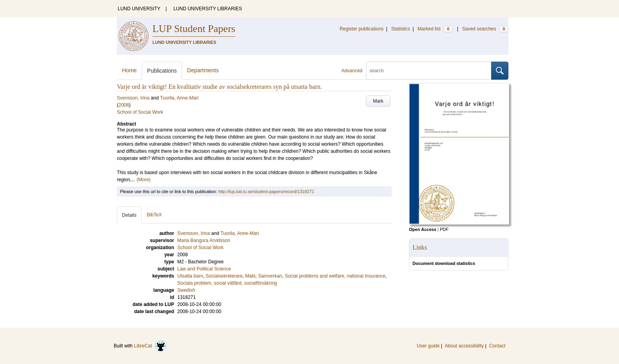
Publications (162, 71)
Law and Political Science (204, 269)
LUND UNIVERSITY (139, 9)
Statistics (401, 29)
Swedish (186, 290)
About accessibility (464, 346)
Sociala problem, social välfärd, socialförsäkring (227, 283)
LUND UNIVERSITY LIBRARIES (208, 9)
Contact (497, 346)
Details (129, 215)
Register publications (361, 29)
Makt (250, 276)
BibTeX (154, 215)
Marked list (435, 29)
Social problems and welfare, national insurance (335, 276)
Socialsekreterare (224, 276)
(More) (143, 180)
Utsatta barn (190, 276)
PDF (444, 229)
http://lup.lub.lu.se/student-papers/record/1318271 (266, 191)
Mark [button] (378, 101)
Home (129, 70)
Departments (203, 70)
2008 (124, 105)
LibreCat (150, 346)
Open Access (423, 229)
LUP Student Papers (194, 29)
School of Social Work (140, 112)
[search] (429, 71)
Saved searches (485, 29)
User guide (428, 346)
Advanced (352, 71)
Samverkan (270, 276)
